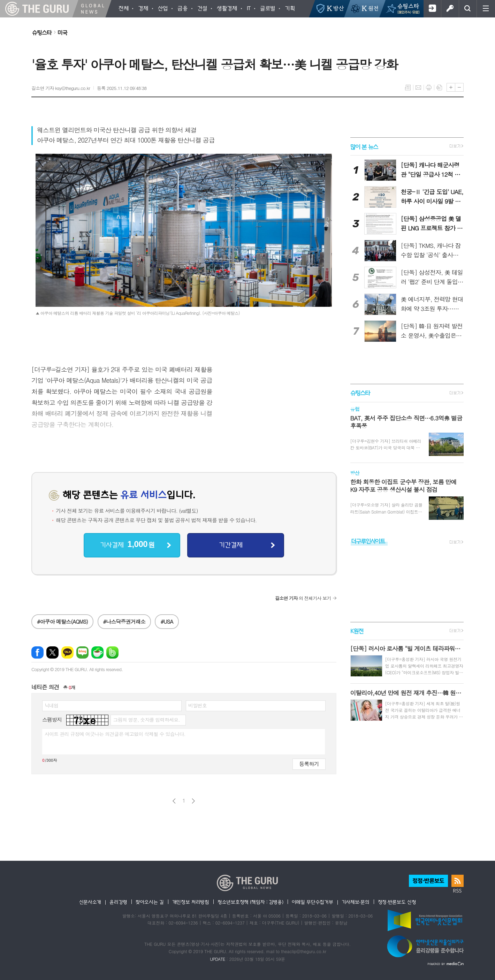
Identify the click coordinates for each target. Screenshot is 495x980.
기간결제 (231, 545)
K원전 (357, 631)
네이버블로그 (82, 652)
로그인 (450, 9)
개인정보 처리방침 (191, 902)
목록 (408, 88)
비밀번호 (197, 705)
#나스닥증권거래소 (124, 621)
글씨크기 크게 (451, 87)
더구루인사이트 (368, 541)
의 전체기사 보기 (303, 598)
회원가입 (432, 9)
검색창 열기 (468, 9)
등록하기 (309, 764)
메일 (418, 88)
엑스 (52, 652)
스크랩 (439, 88)
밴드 (112, 652)
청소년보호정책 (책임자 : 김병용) (250, 902)
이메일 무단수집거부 (313, 902)
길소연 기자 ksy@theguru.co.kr (61, 88)
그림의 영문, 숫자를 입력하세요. (146, 720)
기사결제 (127, 544)
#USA (167, 621)
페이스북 (37, 652)
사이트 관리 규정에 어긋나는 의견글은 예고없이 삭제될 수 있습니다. (115, 734)
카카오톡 (67, 652)
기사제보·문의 (356, 902)
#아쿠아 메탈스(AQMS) (62, 621)
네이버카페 (97, 652)
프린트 (429, 88)
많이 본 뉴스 (364, 146)
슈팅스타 (42, 32)
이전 (174, 801)
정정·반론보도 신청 (397, 902)
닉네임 (51, 705)
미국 (62, 32)
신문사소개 (90, 902)
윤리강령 (118, 902)
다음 (193, 801)
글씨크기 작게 (459, 87)
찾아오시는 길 (150, 902)
